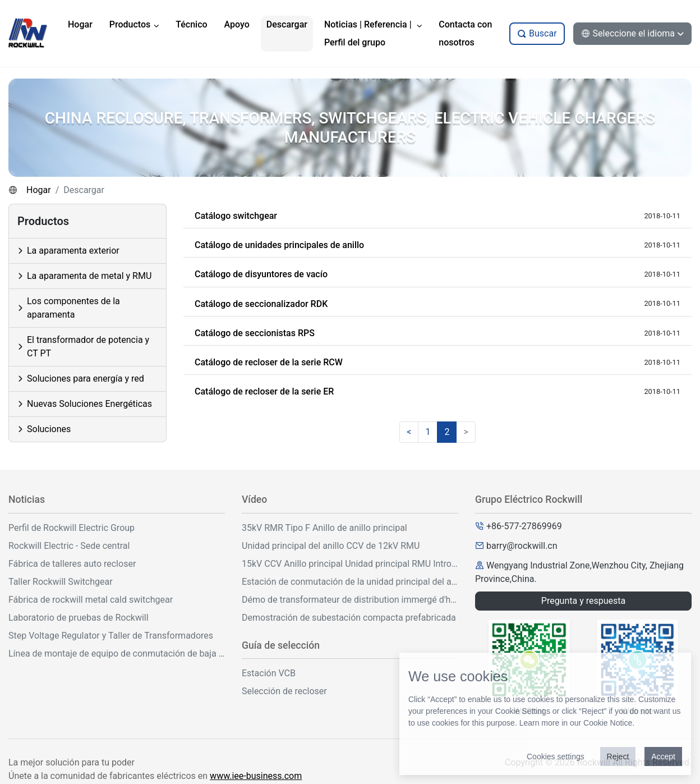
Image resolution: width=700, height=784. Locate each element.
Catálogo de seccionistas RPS (255, 333)
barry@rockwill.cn (522, 546)
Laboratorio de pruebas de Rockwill (79, 618)
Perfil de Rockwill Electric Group (72, 528)
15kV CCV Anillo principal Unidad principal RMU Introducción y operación (350, 564)
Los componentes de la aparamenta (73, 308)
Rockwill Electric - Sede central (69, 546)
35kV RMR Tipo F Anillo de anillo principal (324, 528)
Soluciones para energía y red (86, 379)
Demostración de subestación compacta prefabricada (349, 618)
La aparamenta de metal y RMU (89, 276)
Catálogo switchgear (236, 216)
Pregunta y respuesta (583, 601)
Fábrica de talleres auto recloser (72, 564)
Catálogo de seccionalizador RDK (261, 304)
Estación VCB (269, 673)
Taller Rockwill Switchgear (61, 582)
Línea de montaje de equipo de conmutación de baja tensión (117, 654)
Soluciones (49, 429)
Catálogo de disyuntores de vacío (261, 274)
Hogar (39, 190)
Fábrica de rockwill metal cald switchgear (91, 600)
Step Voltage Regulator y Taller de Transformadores (111, 636)
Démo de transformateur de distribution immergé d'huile (350, 600)
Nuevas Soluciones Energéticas (89, 404)
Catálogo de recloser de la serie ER (264, 391)
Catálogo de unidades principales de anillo (279, 245)
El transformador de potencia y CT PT (88, 347)
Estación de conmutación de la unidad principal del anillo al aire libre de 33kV (350, 582)
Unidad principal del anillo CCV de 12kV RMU (331, 546)
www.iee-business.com (256, 776)
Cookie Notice (608, 723)
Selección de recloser (284, 691)
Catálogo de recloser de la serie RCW (269, 362)
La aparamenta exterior (73, 251)
